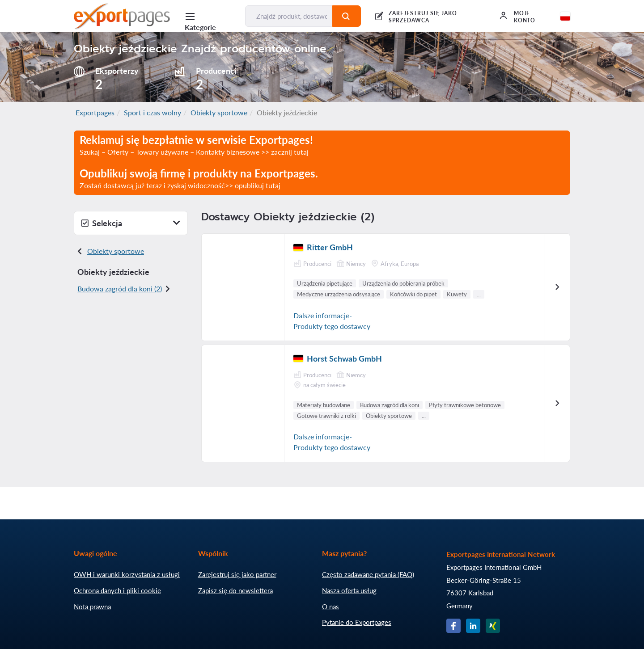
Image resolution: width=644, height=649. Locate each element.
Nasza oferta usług (349, 590)
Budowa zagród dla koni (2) (120, 289)
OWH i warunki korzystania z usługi (127, 574)
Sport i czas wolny (153, 112)
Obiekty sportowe (219, 112)
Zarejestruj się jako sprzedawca (423, 17)
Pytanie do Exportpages (357, 622)
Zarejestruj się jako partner (237, 574)
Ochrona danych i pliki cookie (117, 590)
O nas (330, 607)
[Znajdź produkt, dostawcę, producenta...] (289, 16)
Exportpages (95, 112)
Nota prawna (92, 607)
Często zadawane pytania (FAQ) (368, 574)
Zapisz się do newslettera (235, 590)
